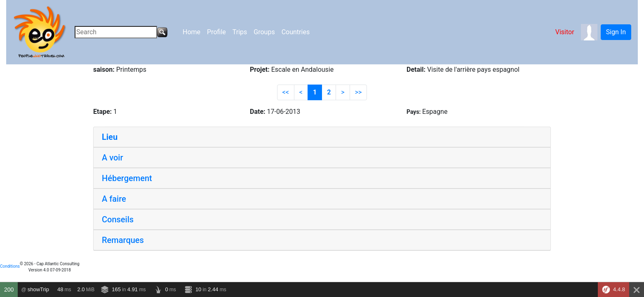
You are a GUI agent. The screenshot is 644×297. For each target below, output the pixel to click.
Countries (296, 32)
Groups (264, 32)
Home (192, 32)
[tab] (322, 137)
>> (358, 92)
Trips (240, 32)
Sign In (616, 32)
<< (286, 92)
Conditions (10, 266)
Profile (216, 32)
